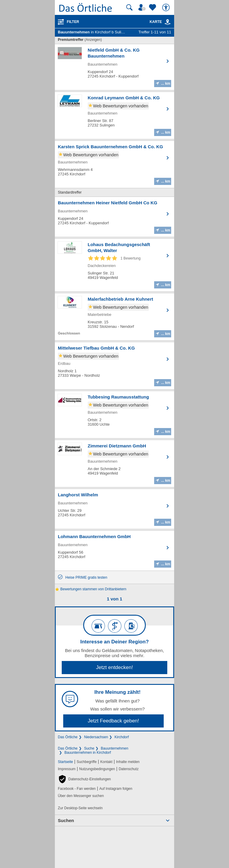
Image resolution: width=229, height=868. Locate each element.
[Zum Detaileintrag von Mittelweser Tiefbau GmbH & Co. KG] (114, 366)
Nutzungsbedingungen (97, 769)
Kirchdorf (122, 737)
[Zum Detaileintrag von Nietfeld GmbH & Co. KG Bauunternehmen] (114, 67)
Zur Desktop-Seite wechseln (80, 808)
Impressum (67, 769)
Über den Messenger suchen (81, 796)
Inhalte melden (128, 762)
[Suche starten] (129, 7)
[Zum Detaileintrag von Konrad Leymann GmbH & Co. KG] (114, 115)
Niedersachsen (96, 737)
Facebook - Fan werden (77, 789)
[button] (84, 779)
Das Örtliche (68, 737)
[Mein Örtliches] (143, 7)
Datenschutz (129, 769)
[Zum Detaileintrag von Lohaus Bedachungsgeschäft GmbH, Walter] (114, 265)
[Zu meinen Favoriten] (153, 7)
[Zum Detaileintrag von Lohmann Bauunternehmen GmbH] (114, 551)
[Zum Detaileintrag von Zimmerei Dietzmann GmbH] (114, 464)
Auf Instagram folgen (116, 789)
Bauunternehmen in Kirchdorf (88, 753)
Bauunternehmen (114, 748)
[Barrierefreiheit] (167, 7)
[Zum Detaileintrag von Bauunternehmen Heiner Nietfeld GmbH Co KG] (114, 217)
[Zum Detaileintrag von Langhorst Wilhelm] (114, 509)
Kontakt (106, 762)
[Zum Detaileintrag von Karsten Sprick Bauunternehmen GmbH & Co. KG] (114, 164)
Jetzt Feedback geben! (113, 721)
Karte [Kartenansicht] (160, 22)
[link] (168, 22)
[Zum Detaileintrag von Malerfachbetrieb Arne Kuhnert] (114, 317)
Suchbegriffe (87, 762)
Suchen (66, 820)
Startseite (65, 762)
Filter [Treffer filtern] (73, 22)
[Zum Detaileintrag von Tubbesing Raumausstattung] (114, 415)
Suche (89, 748)
